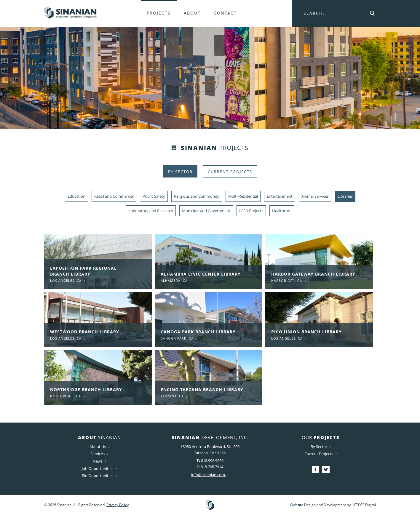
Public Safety (154, 196)
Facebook (316, 470)
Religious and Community (197, 196)
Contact (225, 13)
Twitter (326, 470)
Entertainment (280, 196)
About (192, 13)
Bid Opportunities (99, 476)
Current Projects (230, 172)
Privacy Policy (118, 505)
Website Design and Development (318, 505)
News (99, 461)
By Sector (180, 172)
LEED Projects (251, 211)
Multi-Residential (243, 196)
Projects (159, 13)
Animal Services (315, 196)
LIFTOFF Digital (364, 505)
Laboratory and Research (151, 211)
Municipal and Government (206, 211)
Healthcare (282, 211)
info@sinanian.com (210, 475)
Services (99, 454)
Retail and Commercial (114, 196)
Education (76, 196)
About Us (99, 447)
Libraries (345, 196)
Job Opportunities (99, 468)
